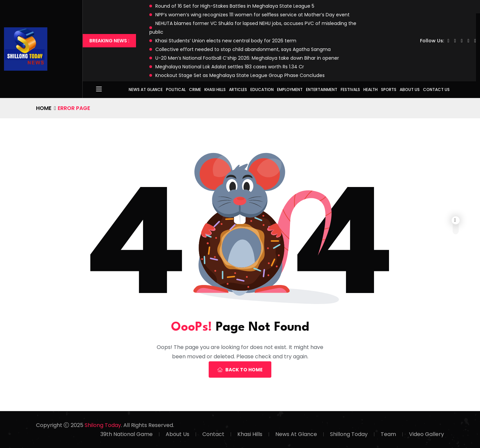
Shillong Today (349, 434)
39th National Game (126, 434)
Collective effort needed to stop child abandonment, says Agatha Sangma (243, 49)
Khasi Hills (215, 89)
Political (176, 89)
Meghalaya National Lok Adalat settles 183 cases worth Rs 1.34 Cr (230, 67)
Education (262, 89)
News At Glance (296, 434)
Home (44, 108)
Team (388, 434)
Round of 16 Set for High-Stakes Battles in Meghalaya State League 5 (235, 6)
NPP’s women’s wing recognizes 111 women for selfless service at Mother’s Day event (252, 15)
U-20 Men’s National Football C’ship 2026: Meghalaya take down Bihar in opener (247, 58)
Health (370, 89)
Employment (290, 89)
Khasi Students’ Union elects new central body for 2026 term (226, 41)
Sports (389, 89)
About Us (410, 89)
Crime (195, 89)
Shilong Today (103, 425)
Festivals (350, 89)
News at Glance (146, 89)
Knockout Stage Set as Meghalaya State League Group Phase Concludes (240, 75)
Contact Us (436, 89)
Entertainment (322, 89)
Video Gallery (426, 434)
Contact (213, 434)
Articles (238, 89)
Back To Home (240, 370)
